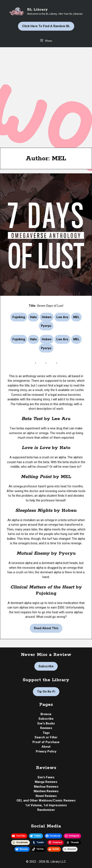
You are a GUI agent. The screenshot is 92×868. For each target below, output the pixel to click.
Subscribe (46, 666)
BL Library (37, 10)
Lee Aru (62, 317)
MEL (76, 317)
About (46, 747)
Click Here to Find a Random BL (46, 26)
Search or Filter (46, 737)
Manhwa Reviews (46, 791)
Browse (46, 714)
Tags (46, 733)
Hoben (47, 317)
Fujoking (19, 317)
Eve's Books (46, 723)
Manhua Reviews (46, 787)
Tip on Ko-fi (46, 692)
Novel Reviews (46, 796)
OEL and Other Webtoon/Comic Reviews (46, 800)
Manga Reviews (46, 782)
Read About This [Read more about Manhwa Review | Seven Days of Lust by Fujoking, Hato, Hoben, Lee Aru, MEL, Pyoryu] (46, 628)
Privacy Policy (46, 751)
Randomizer (46, 810)
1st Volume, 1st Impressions (46, 805)
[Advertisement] (46, 95)
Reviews (46, 728)
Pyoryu (46, 326)
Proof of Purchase (46, 742)
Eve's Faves (46, 777)
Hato (33, 317)
